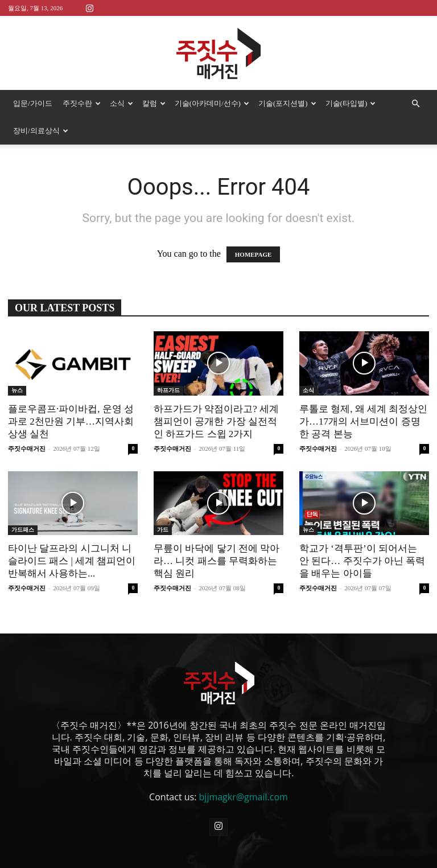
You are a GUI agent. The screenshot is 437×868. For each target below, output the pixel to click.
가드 (163, 530)
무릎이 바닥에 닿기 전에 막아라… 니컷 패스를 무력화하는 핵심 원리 (217, 561)
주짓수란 (82, 103)
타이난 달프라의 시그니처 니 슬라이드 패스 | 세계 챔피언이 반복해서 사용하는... (72, 561)
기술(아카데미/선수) (212, 103)
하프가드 (168, 390)
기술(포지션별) (287, 103)
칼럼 (154, 103)
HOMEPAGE (253, 254)
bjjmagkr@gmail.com (244, 797)
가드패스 (23, 530)
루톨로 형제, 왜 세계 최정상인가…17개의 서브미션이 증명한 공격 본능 (363, 421)
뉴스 (17, 390)
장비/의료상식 (41, 131)
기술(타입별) (351, 103)
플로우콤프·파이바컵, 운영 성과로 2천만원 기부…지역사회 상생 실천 (71, 421)
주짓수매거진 (27, 449)
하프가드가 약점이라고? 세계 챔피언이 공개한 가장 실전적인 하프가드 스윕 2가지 (216, 421)
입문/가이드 (33, 103)
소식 (121, 103)
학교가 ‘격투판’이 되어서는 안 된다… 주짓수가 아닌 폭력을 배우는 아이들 (362, 561)
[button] (415, 104)
